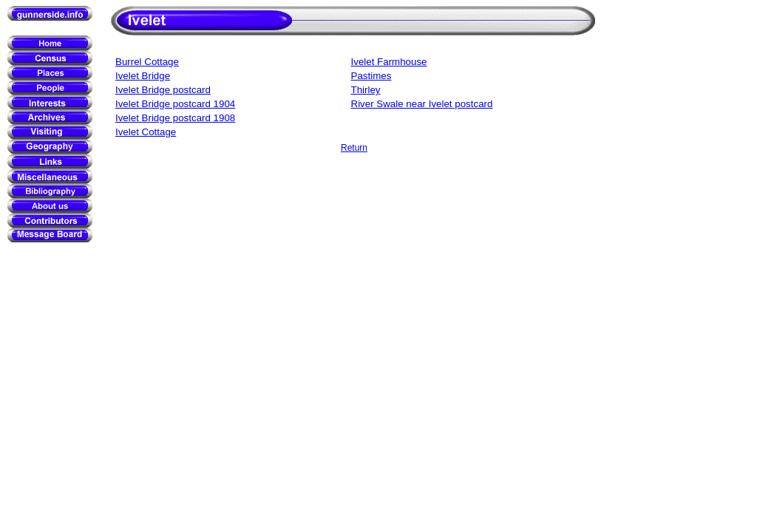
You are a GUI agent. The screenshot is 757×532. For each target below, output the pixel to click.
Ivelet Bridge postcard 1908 (175, 118)
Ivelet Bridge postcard (163, 90)
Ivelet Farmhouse (389, 62)
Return (354, 148)
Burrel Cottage (147, 62)
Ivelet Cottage (146, 132)
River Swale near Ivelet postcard (422, 104)
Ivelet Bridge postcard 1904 (175, 104)
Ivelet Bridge (143, 76)
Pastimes (371, 76)
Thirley (366, 90)
